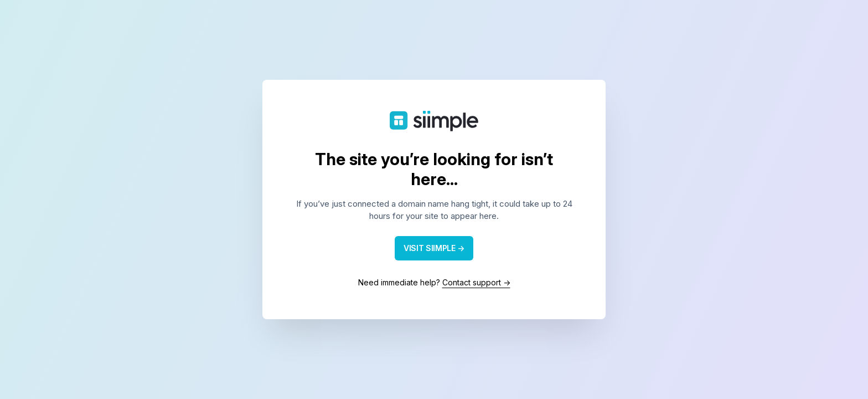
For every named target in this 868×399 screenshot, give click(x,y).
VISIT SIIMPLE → (434, 248)
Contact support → (476, 282)
